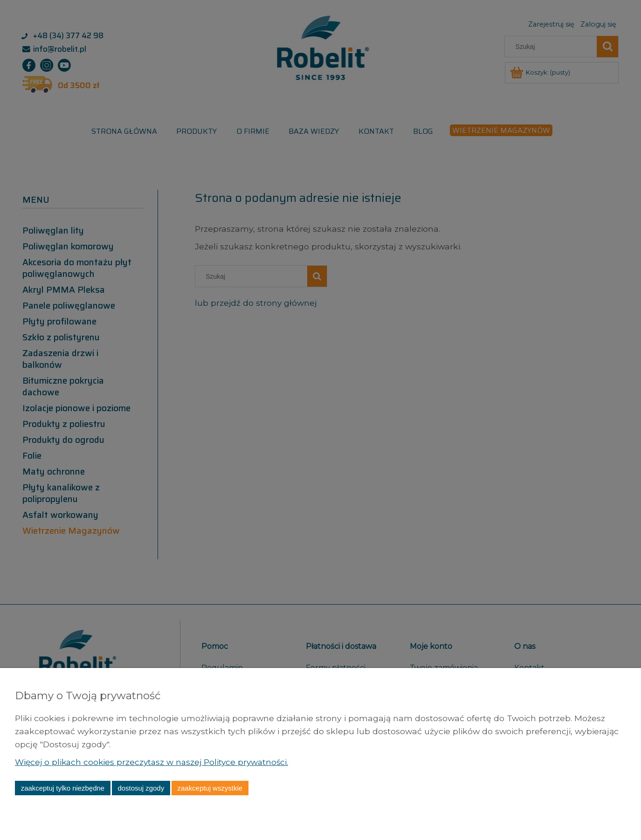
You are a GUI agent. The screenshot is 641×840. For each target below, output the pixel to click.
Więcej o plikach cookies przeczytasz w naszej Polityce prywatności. (155, 762)
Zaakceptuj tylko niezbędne (63, 788)
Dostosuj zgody (141, 788)
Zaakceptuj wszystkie (210, 788)
